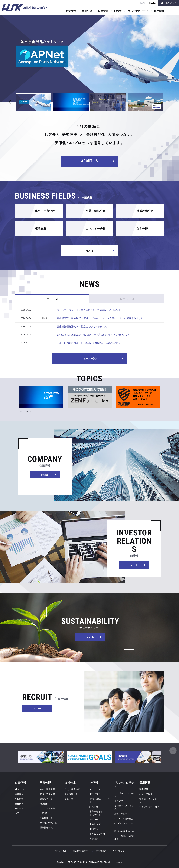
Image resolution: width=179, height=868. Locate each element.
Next (169, 102)
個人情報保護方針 (81, 851)
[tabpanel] (90, 59)
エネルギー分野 (96, 229)
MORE (90, 251)
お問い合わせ (170, 3)
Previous (10, 102)
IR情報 (118, 11)
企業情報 (71, 11)
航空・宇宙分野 (45, 211)
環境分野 (41, 229)
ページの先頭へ (173, 751)
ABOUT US (89, 161)
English (153, 3)
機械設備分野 (145, 211)
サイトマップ (118, 851)
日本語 (142, 3)
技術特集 (103, 11)
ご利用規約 (101, 851)
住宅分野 (142, 229)
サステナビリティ (138, 11)
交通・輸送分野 (96, 211)
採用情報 (159, 11)
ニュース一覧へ (90, 359)
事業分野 (87, 11)
